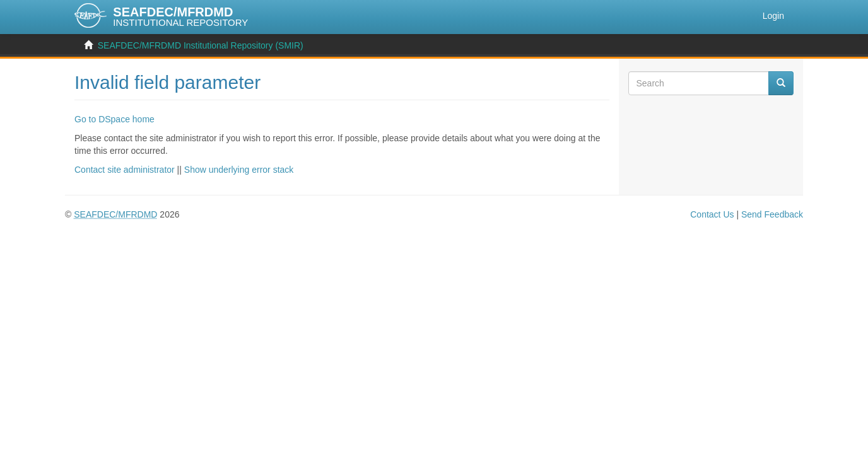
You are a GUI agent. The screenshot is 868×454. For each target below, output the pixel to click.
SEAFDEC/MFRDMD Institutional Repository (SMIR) (201, 45)
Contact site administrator (125, 170)
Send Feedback (772, 214)
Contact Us (712, 214)
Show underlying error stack (239, 170)
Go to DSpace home (114, 119)
